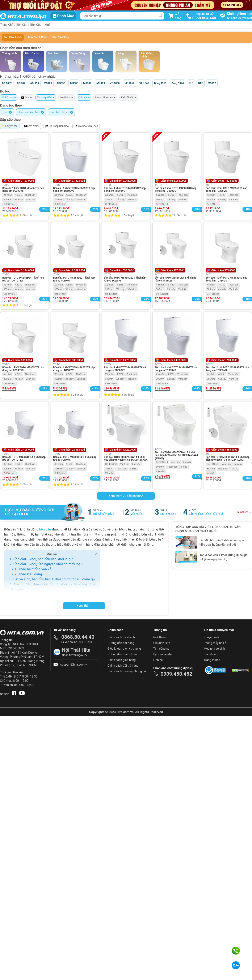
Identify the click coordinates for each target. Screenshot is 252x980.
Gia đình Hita (162, 643)
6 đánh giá (26, 484)
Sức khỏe (210, 654)
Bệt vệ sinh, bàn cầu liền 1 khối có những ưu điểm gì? (54, 579)
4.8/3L (18, 195)
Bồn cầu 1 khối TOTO (34, 594)
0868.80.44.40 (78, 637)
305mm (8, 200)
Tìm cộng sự (161, 649)
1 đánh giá (26, 215)
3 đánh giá (26, 305)
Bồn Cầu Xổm (61, 37)
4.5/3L (69, 195)
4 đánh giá (77, 215)
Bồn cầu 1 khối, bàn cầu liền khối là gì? (43, 559)
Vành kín (30, 200)
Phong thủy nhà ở (215, 643)
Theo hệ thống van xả (35, 569)
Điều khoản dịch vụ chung (124, 649)
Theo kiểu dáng (30, 574)
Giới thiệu (159, 637)
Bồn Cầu (22, 25)
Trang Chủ (7, 25)
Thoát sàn (30, 195)
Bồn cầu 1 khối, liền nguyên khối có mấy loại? (48, 564)
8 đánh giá (128, 395)
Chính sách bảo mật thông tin (127, 671)
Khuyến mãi (211, 637)
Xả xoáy (19, 200)
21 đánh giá (179, 215)
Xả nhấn (8, 195)
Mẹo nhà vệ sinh (214, 649)
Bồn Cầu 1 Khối (40, 25)
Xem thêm (84, 606)
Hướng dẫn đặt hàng (121, 643)
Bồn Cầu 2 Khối (37, 37)
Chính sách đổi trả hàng (123, 666)
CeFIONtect (9, 204)
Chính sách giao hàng (122, 660)
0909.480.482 (176, 674)
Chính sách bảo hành (121, 637)
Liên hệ (158, 660)
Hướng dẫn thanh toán (122, 654)
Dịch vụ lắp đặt (163, 654)
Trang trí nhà (212, 660)
